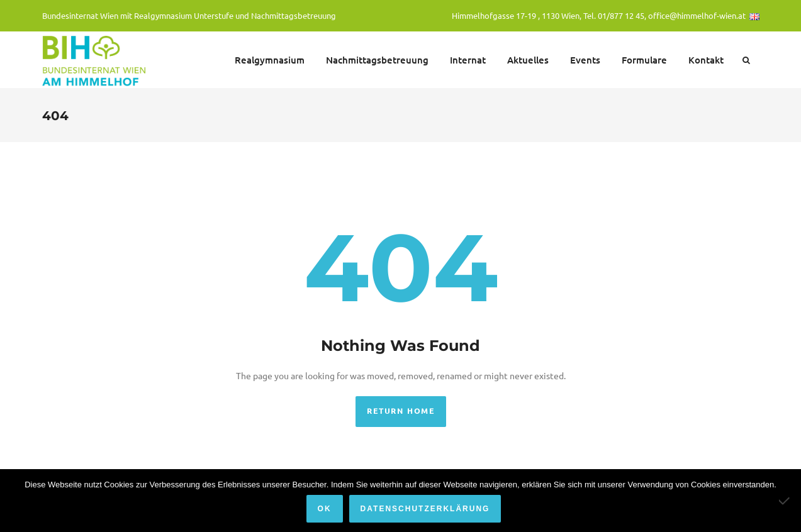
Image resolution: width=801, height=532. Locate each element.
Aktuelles (528, 60)
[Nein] (785, 501)
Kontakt (706, 60)
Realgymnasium (270, 60)
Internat (468, 60)
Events (585, 60)
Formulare (644, 60)
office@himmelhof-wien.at (697, 15)
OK (325, 509)
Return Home (401, 411)
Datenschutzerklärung (425, 509)
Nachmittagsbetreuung (377, 60)
